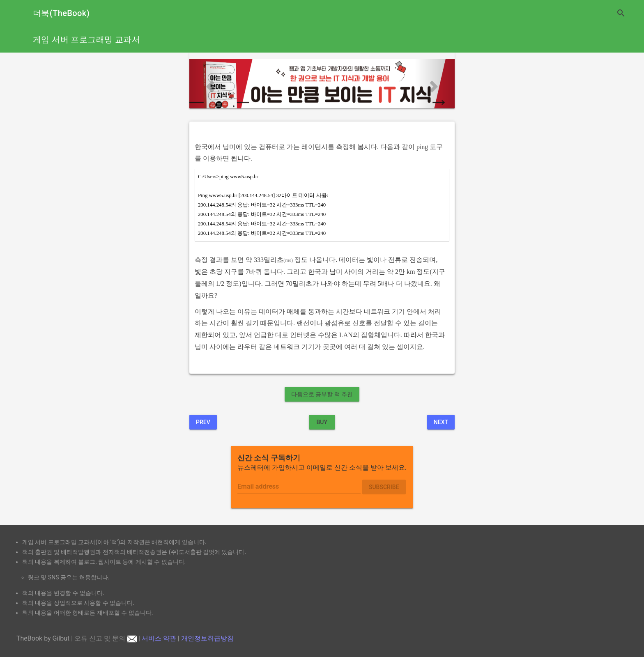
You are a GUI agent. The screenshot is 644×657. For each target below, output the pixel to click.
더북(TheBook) (61, 13)
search (621, 13)
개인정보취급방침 (207, 638)
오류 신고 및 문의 (106, 638)
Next (441, 422)
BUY (322, 422)
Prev (203, 422)
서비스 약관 (159, 638)
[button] (209, 84)
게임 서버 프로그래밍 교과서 (86, 39)
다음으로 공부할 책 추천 (322, 394)
